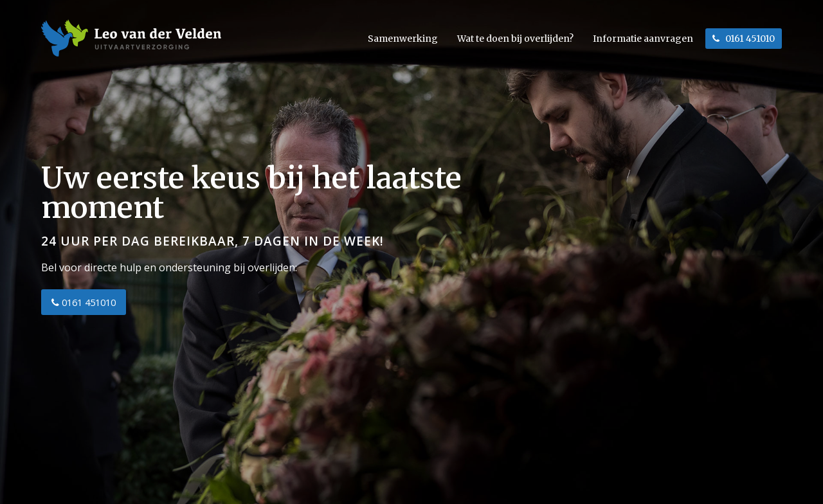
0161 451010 (84, 302)
